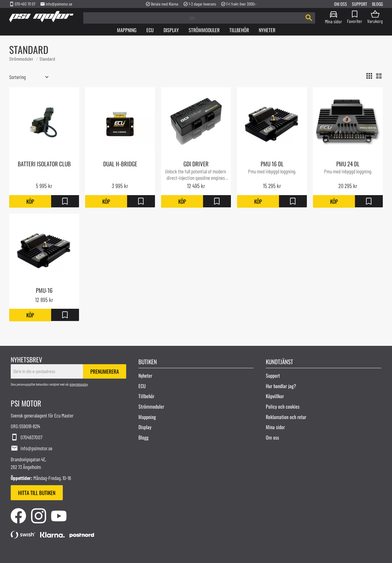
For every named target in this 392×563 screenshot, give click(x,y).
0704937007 (26, 437)
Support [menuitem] (360, 4)
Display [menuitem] (171, 30)
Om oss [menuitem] (341, 4)
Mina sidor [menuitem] (334, 21)
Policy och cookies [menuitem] (283, 406)
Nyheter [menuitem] (267, 30)
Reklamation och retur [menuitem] (286, 417)
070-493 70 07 (22, 4)
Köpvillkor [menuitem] (275, 396)
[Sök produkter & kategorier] (193, 18)
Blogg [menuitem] (377, 4)
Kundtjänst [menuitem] (279, 361)
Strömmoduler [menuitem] (204, 30)
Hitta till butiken (37, 493)
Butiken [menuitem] (148, 361)
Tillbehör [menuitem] (239, 30)
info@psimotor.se (56, 4)
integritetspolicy (79, 384)
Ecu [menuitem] (150, 30)
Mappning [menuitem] (127, 30)
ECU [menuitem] (142, 386)
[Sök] (309, 18)
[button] (355, 17)
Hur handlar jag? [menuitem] (281, 386)
